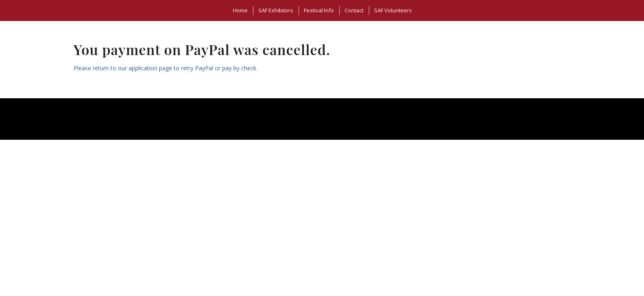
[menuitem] (240, 10)
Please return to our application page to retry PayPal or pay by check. (166, 68)
